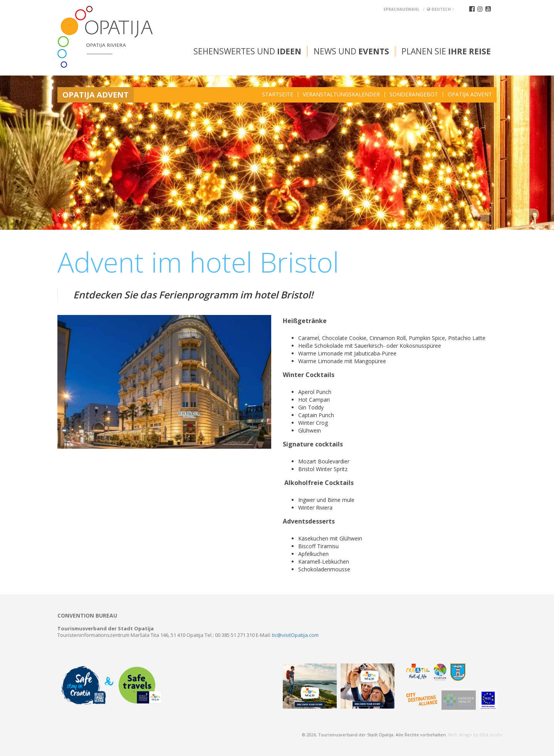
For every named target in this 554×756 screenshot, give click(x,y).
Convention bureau (87, 616)
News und (351, 51)
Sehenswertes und (247, 51)
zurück (66, 215)
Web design (460, 735)
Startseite (278, 94)
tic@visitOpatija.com (295, 635)
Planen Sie (446, 51)
